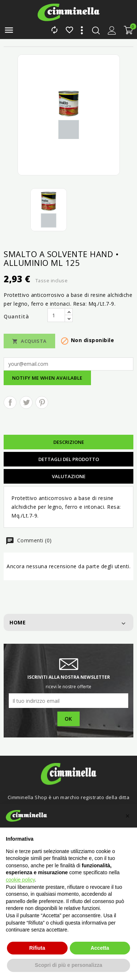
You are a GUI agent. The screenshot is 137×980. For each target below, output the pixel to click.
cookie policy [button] (20, 880)
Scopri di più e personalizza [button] (68, 965)
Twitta (26, 402)
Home (18, 622)
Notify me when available (47, 378)
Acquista (29, 341)
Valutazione (69, 476)
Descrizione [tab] (69, 442)
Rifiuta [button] (37, 948)
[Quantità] (56, 315)
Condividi (10, 402)
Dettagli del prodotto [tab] (69, 459)
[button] (128, 816)
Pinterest (42, 402)
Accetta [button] (100, 948)
